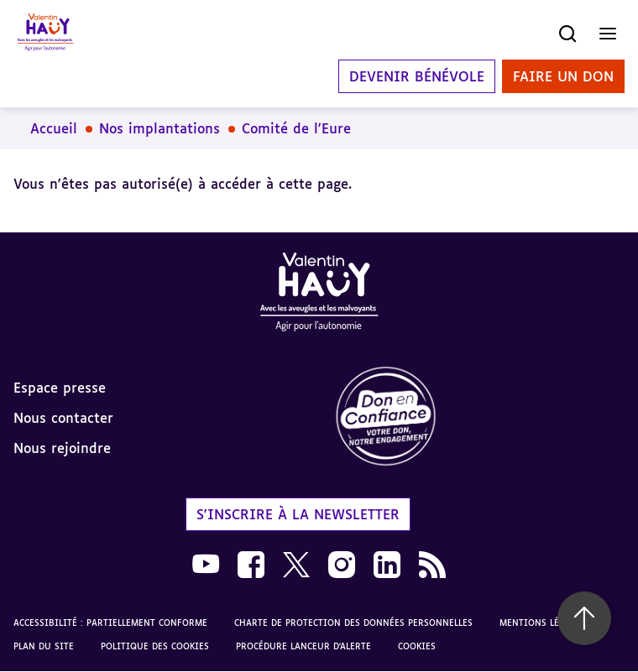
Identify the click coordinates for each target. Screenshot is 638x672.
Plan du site (44, 646)
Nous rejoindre (62, 448)
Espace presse (60, 388)
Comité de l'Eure (296, 128)
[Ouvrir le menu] (608, 34)
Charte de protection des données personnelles (353, 623)
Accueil (54, 128)
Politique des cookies (155, 646)
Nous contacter (63, 418)
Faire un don (563, 76)
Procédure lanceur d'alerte (303, 646)
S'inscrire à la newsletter (298, 514)
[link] (478, 417)
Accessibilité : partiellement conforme (110, 623)
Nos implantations (159, 128)
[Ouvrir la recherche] (567, 34)
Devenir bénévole (417, 76)
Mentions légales (542, 623)
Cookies (417, 646)
